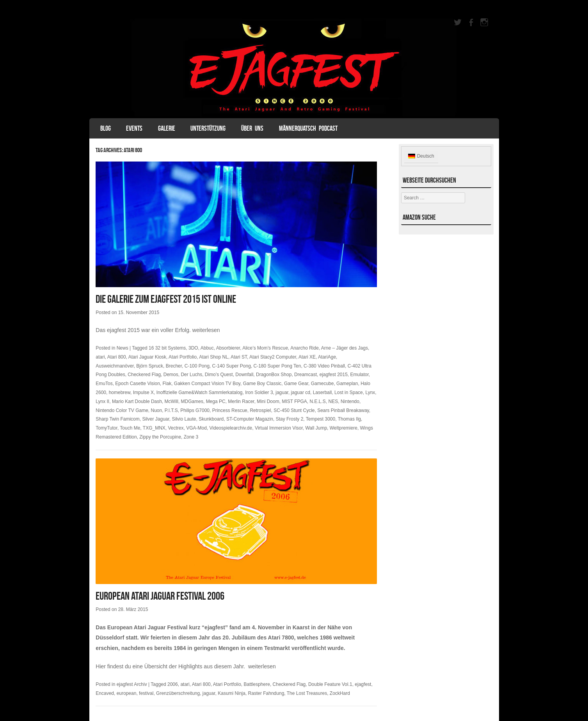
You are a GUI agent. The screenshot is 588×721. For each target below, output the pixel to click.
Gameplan (347, 384)
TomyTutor (107, 428)
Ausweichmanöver (115, 366)
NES (333, 401)
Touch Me (130, 428)
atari (100, 357)
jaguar (282, 392)
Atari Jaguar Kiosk (147, 357)
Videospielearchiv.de (231, 428)
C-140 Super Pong (231, 366)
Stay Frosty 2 (290, 419)
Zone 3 (191, 437)
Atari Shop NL (214, 357)
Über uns (252, 128)
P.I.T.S (171, 410)
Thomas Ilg (349, 419)
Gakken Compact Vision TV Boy (207, 384)
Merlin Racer (241, 401)
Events (134, 128)
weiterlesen (206, 330)
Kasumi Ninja (232, 693)
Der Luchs (191, 375)
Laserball (322, 392)
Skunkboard (211, 419)
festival (146, 693)
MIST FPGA (294, 401)
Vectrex (176, 428)
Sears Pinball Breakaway (343, 410)
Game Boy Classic (262, 384)
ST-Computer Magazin (250, 419)
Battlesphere (257, 684)
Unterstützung (208, 128)
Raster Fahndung (266, 693)
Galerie (167, 128)
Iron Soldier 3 (259, 392)
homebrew (120, 392)
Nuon (156, 410)
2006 (173, 684)
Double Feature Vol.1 (330, 684)
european (127, 693)
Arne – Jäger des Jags (345, 348)
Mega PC (216, 401)
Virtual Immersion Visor (279, 428)
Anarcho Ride (305, 348)
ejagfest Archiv (132, 684)
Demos (171, 375)
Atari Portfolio (183, 357)
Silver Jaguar (155, 419)
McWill (171, 401)
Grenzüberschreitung (178, 693)
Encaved (105, 693)
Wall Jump (316, 428)
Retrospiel (260, 410)
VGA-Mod (196, 428)
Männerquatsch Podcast (308, 128)
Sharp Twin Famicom (117, 419)
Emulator (360, 375)
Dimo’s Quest (219, 375)
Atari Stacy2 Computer (273, 357)
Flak (167, 384)
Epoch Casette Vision (138, 384)
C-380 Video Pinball (324, 366)
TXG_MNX (154, 428)
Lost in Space (349, 392)
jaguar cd (301, 392)
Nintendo (350, 401)
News (123, 348)
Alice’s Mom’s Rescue (265, 348)
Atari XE (307, 357)
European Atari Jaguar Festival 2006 (160, 596)
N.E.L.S (318, 401)
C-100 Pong (197, 366)
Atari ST (239, 357)
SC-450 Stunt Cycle (294, 410)
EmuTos (104, 384)
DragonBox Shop (274, 375)
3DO (193, 348)
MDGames (192, 401)
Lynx (370, 392)
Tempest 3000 (321, 419)
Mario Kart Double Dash (137, 401)
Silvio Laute (184, 419)
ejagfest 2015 (334, 375)
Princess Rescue (230, 410)
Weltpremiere (344, 428)
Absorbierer (228, 348)
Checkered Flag (144, 375)
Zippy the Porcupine (160, 437)
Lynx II (102, 401)
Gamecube (322, 384)
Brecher (174, 366)
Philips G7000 (195, 410)
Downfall (244, 375)
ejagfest (363, 684)
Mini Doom (268, 401)
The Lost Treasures (307, 693)
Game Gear (296, 384)
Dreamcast (306, 375)
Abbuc (207, 348)
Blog (106, 128)
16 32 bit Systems (167, 348)
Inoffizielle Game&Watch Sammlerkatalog (200, 392)
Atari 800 (117, 357)
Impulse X (143, 392)
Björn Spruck (150, 366)
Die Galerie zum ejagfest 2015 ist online (166, 299)
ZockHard (340, 693)
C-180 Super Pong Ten (277, 366)
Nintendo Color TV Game (122, 410)
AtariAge (327, 357)
